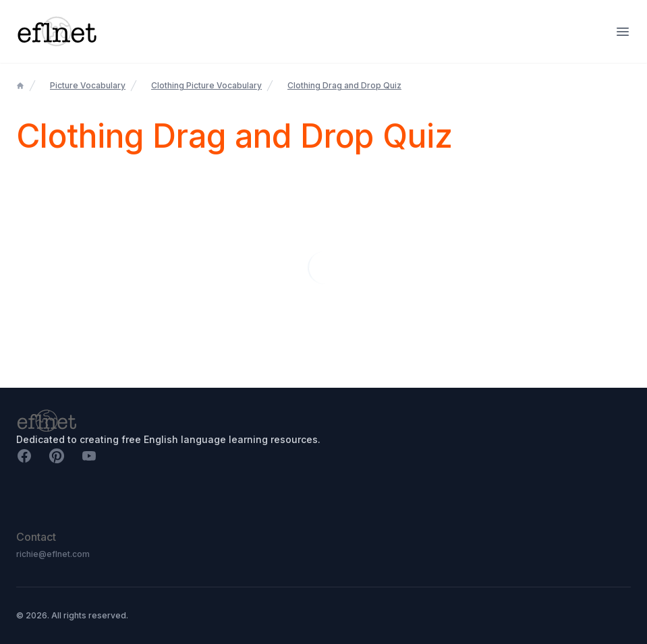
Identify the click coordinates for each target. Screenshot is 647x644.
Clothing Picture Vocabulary (206, 85)
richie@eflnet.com (53, 554)
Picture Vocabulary (88, 85)
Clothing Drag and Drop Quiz (344, 85)
